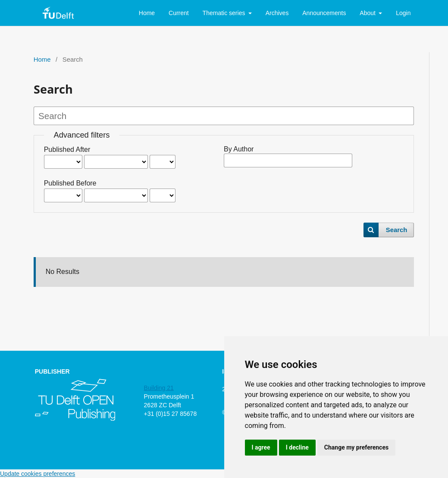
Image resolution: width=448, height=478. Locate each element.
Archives (277, 13)
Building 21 (159, 388)
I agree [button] (261, 447)
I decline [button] (297, 447)
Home (147, 13)
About (368, 13)
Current (179, 13)
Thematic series (225, 13)
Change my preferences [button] (356, 447)
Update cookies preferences (38, 474)
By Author (239, 149)
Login (403, 13)
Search (397, 230)
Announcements (324, 13)
